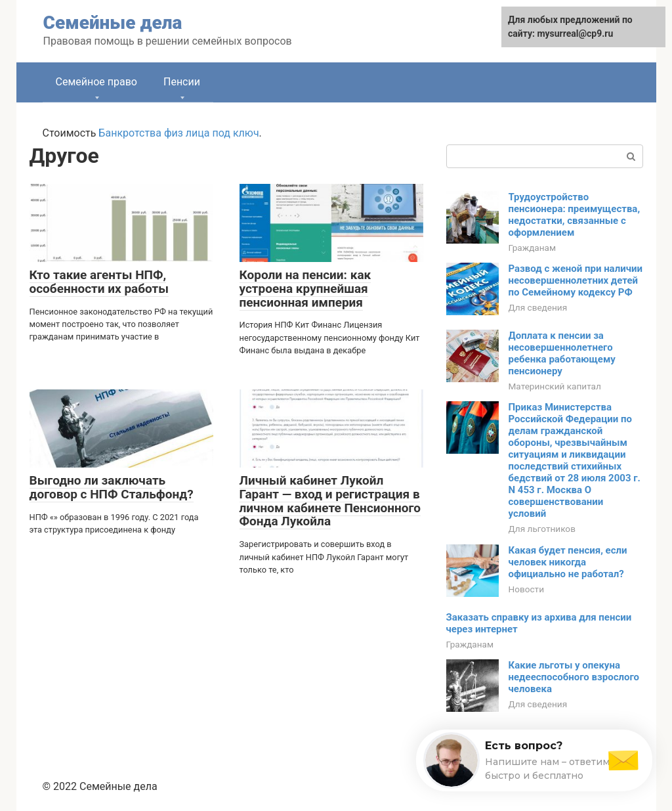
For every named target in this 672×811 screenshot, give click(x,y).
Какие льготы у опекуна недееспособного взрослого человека (574, 677)
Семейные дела (113, 23)
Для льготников (542, 529)
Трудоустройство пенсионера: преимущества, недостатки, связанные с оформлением (575, 215)
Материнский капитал (555, 386)
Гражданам (533, 248)
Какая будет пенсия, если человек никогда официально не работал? (568, 562)
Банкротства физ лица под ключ (178, 133)
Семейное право (96, 82)
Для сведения (538, 307)
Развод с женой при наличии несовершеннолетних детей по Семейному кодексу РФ (576, 280)
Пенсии (182, 82)
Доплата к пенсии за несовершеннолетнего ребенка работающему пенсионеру (562, 353)
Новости (526, 589)
